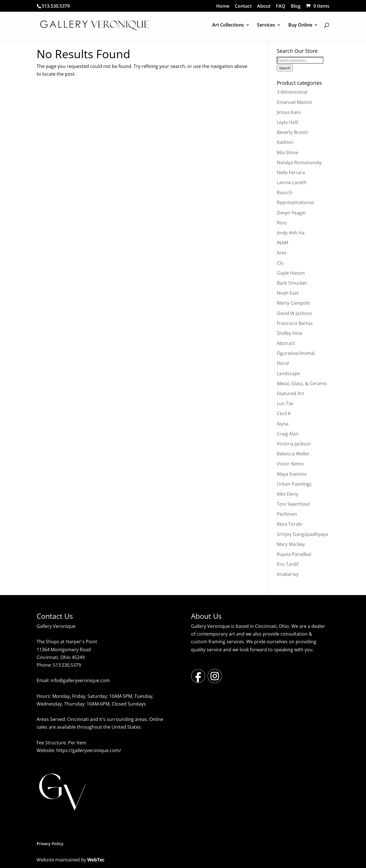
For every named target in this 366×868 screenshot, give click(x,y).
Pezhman (287, 514)
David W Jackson (294, 313)
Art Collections (228, 25)
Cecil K (284, 413)
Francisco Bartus (295, 323)
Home (223, 6)
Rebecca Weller (293, 454)
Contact (243, 6)
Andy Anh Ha (291, 233)
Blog (296, 6)
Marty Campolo (293, 303)
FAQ (281, 6)
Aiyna (283, 424)
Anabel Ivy (288, 574)
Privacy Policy (50, 844)
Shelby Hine (290, 333)
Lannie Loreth (292, 182)
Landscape (288, 373)
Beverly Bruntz (293, 132)
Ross (282, 223)
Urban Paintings (294, 484)
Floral (283, 363)
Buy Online (300, 25)
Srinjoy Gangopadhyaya (302, 534)
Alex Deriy (288, 494)
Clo (280, 263)
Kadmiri (285, 142)
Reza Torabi (290, 524)
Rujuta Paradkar (294, 554)
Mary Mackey (291, 544)
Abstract (286, 343)
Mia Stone (288, 152)
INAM (283, 243)
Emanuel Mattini (294, 102)
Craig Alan (288, 434)
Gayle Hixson (291, 273)
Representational (295, 202)
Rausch (285, 192)
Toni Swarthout (293, 504)
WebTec (96, 860)
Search (285, 68)
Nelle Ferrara (291, 172)
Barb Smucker (292, 283)
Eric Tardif (288, 564)
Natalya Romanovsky (299, 162)
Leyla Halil (288, 122)
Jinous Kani (289, 112)
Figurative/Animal (296, 353)
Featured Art (290, 393)
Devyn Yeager (292, 213)
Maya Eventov (292, 474)
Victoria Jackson (294, 444)
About (264, 6)
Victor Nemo (290, 464)
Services (266, 25)
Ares (282, 253)
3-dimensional (292, 92)
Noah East (288, 293)
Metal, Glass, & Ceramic (302, 383)
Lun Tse (285, 403)
